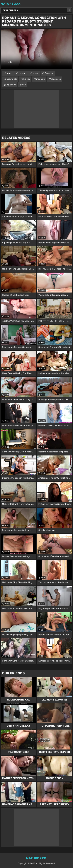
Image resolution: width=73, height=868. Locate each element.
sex (24, 85)
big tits (27, 79)
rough (9, 73)
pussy (36, 73)
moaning (40, 79)
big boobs (11, 85)
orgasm (22, 73)
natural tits (12, 79)
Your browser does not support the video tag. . (36, 49)
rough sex (56, 79)
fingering (49, 73)
